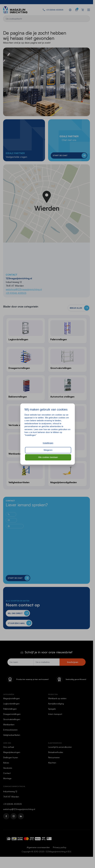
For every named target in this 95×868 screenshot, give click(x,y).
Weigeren (48, 450)
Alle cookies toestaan (48, 457)
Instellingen (48, 443)
